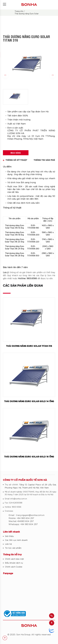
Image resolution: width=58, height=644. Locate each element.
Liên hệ (8, 544)
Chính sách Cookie (14, 567)
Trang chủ (19, 11)
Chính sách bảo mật (14, 559)
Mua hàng (16, 153)
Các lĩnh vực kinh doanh (16, 540)
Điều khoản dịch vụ (14, 563)
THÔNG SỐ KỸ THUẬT (16, 160)
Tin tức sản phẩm (13, 548)
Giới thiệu (9, 536)
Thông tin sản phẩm (45, 160)
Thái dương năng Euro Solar (27, 14)
